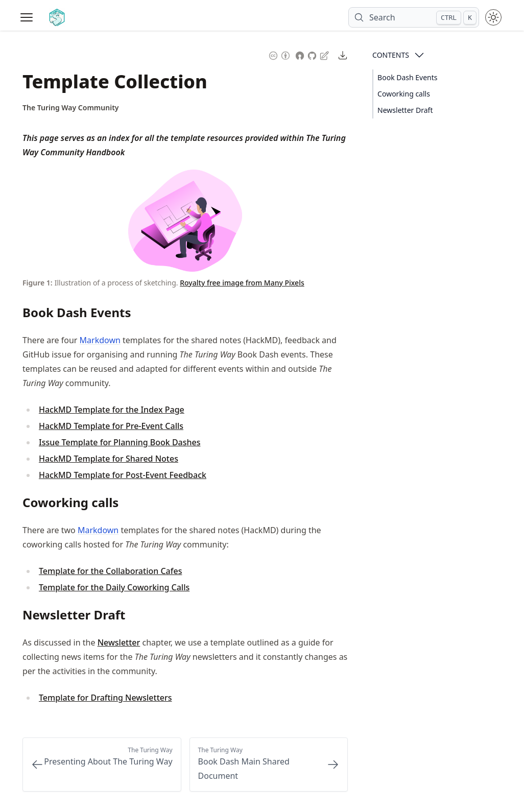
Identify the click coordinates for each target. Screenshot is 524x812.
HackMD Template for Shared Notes (109, 459)
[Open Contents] (419, 55)
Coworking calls (404, 94)
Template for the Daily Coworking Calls (114, 587)
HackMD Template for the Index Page (112, 410)
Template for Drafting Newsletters (105, 698)
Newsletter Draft (405, 110)
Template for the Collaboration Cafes (110, 571)
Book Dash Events (407, 77)
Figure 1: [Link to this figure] (38, 283)
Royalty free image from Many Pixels (242, 283)
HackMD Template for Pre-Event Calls (111, 426)
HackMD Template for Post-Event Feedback (123, 475)
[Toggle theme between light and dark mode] (493, 17)
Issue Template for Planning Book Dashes (120, 442)
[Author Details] (71, 108)
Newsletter (119, 642)
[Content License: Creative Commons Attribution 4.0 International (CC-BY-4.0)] (279, 54)
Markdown (100, 340)
